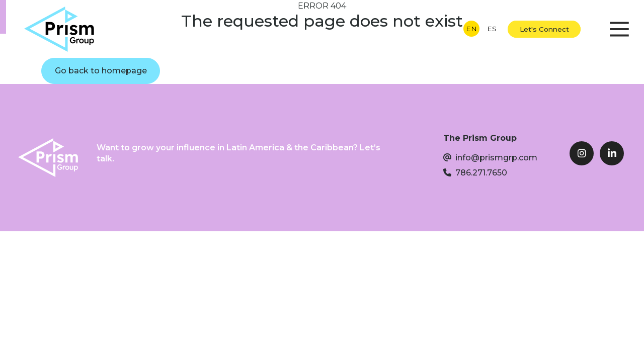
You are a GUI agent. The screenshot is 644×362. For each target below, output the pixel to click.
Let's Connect (544, 29)
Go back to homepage (101, 71)
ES (492, 29)
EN (471, 29)
